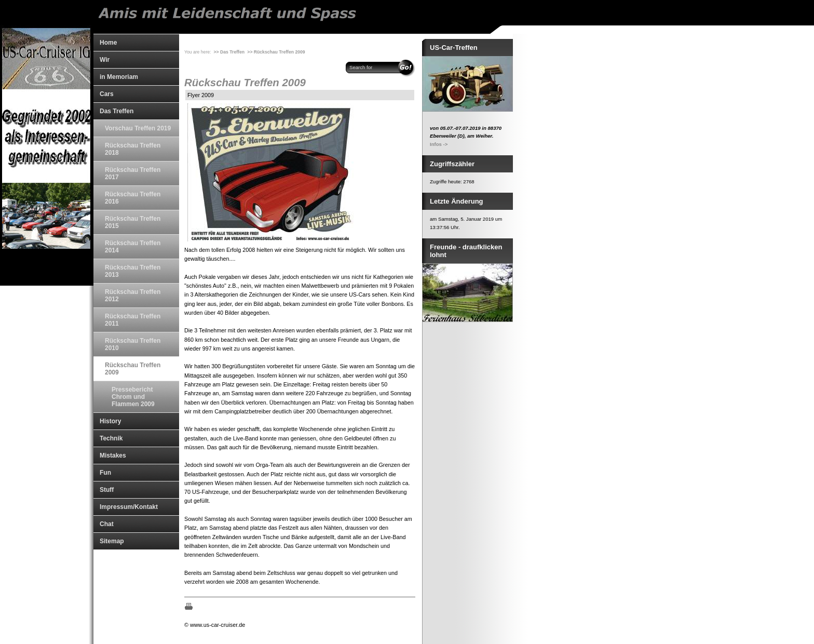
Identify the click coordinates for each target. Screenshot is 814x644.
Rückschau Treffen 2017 (133, 173)
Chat (107, 524)
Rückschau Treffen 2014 (133, 247)
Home (108, 43)
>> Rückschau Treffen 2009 (276, 52)
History (110, 421)
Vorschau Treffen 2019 (138, 128)
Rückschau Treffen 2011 (133, 320)
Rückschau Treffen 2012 (133, 296)
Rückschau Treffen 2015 (133, 222)
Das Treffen (117, 111)
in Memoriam (119, 77)
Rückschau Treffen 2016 (133, 198)
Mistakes (113, 455)
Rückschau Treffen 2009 (133, 369)
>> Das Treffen (229, 52)
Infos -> (439, 144)
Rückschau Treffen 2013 (133, 271)
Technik (111, 438)
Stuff (107, 490)
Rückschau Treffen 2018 (133, 149)
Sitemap (112, 541)
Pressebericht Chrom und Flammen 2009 (133, 397)
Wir (105, 60)
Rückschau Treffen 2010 (133, 344)
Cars (107, 94)
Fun (105, 473)
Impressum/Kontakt (129, 507)
